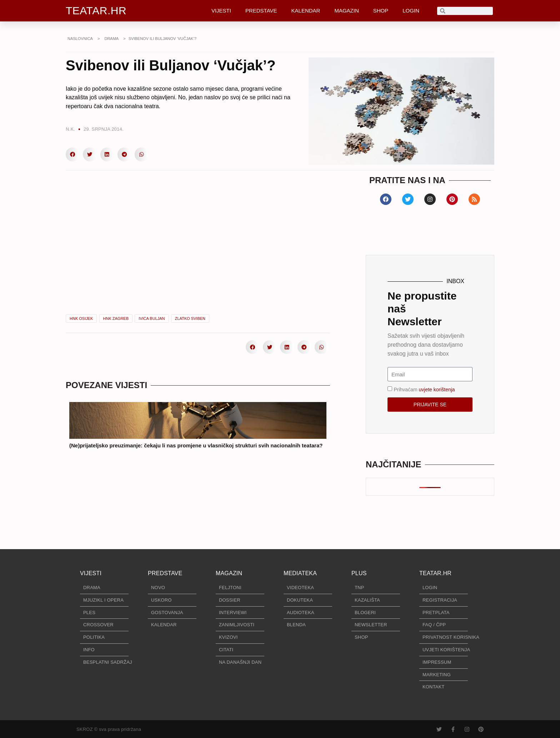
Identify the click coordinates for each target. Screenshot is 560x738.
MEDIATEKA (300, 573)
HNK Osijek (81, 318)
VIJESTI (221, 11)
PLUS (359, 573)
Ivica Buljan (152, 318)
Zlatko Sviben (190, 318)
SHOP (381, 11)
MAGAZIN (346, 11)
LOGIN (411, 11)
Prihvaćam (424, 390)
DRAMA (111, 39)
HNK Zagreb (116, 318)
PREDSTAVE (261, 11)
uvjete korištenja (437, 390)
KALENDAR (306, 11)
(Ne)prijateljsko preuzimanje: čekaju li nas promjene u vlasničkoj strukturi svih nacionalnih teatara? (196, 445)
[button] (72, 154)
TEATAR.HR (96, 11)
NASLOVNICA (80, 39)
